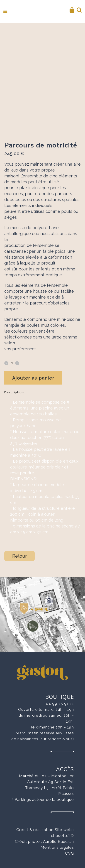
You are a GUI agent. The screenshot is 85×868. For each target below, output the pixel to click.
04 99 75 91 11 (60, 704)
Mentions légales (57, 847)
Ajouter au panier (33, 378)
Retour (19, 556)
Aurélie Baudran (58, 841)
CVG (69, 853)
